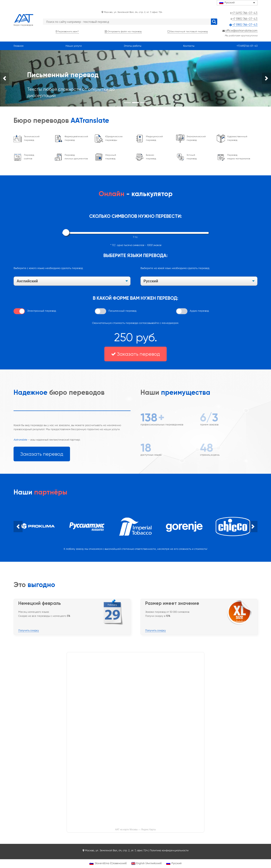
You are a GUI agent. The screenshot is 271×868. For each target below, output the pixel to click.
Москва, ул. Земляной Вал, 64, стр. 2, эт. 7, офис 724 (132, 12)
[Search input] (128, 22)
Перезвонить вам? (67, 31)
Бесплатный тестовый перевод (188, 31)
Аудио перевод (199, 311)
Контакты (189, 46)
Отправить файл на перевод (123, 31)
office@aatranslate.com (241, 30)
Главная (19, 46)
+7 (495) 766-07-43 (245, 13)
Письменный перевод (122, 311)
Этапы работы (133, 46)
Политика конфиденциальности (169, 850)
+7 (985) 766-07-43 (245, 19)
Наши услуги (74, 46)
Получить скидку (29, 630)
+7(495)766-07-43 (247, 46)
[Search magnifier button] (214, 22)
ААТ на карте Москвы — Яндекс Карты (135, 830)
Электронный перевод (42, 311)
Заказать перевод (135, 354)
